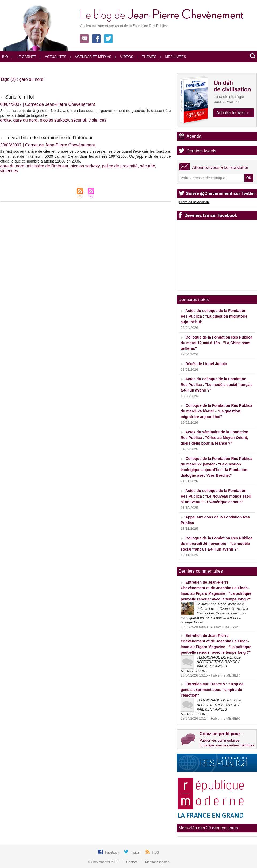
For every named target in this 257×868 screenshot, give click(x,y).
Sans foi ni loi (20, 97)
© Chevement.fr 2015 (103, 862)
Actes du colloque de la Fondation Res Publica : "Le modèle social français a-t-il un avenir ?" (217, 385)
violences (97, 120)
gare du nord (25, 120)
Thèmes (147, 57)
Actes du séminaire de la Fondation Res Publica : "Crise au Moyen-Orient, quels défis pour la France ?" (215, 438)
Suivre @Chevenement (194, 202)
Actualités (53, 57)
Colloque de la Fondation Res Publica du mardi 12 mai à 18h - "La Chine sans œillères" (217, 343)
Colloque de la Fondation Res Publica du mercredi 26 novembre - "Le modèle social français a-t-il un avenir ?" (217, 544)
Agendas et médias (91, 57)
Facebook (113, 852)
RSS (156, 852)
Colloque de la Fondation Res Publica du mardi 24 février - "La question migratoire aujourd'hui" (217, 411)
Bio (5, 57)
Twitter (136, 852)
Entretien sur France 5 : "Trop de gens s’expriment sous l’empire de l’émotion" (212, 690)
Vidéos (124, 57)
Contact (131, 862)
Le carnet (24, 57)
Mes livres (173, 57)
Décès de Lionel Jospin (206, 364)
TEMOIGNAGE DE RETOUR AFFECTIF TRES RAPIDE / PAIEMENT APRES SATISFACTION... (211, 664)
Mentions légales (156, 862)
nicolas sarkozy (54, 120)
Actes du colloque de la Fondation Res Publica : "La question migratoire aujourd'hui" (214, 316)
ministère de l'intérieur (47, 166)
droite (6, 120)
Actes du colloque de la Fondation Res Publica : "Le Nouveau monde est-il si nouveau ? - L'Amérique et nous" (216, 496)
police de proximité (120, 166)
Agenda (194, 136)
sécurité (79, 120)
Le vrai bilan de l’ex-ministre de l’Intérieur (49, 138)
